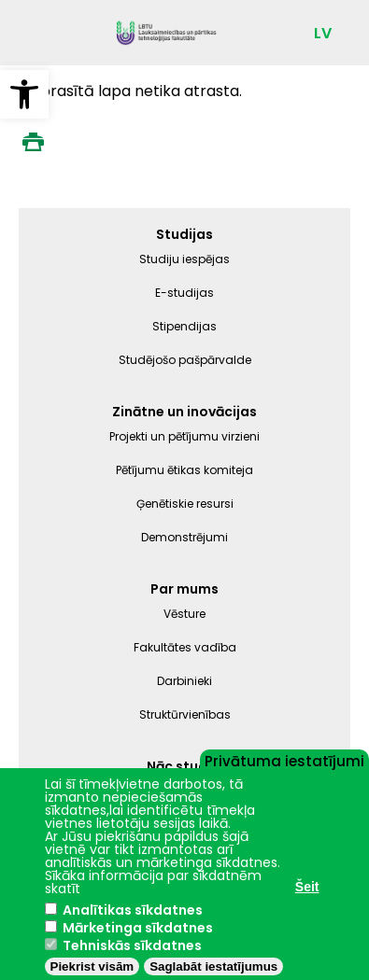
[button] (24, 94)
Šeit (307, 887)
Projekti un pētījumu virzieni (184, 436)
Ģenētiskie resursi (185, 504)
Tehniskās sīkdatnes (132, 945)
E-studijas (184, 293)
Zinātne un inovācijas (184, 412)
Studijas (184, 234)
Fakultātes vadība (185, 647)
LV (323, 34)
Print (33, 142)
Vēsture (184, 614)
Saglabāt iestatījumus (213, 966)
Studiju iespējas (184, 259)
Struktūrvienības (185, 714)
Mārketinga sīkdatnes (138, 928)
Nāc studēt (184, 766)
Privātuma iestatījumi (284, 760)
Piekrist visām (92, 966)
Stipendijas (184, 326)
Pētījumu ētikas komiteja (184, 470)
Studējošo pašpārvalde (185, 360)
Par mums (184, 589)
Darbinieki (184, 681)
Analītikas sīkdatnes (133, 910)
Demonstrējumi (184, 537)
